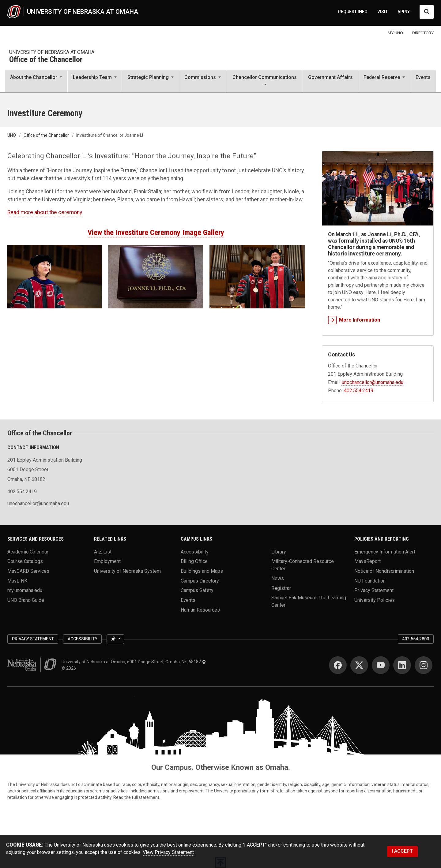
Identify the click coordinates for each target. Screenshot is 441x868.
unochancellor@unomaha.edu (373, 382)
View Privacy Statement (168, 852)
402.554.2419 (359, 391)
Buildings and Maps (202, 571)
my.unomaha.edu (25, 590)
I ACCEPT (402, 851)
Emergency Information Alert (385, 551)
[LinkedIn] (402, 665)
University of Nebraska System (127, 571)
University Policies (375, 600)
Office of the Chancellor (46, 60)
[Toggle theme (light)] (115, 639)
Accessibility (195, 551)
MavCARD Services (28, 571)
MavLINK (17, 581)
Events (423, 77)
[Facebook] (338, 665)
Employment (107, 561)
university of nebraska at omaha (52, 52)
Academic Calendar (28, 551)
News (278, 578)
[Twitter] (359, 665)
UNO (12, 135)
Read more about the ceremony (45, 212)
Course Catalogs (25, 561)
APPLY (404, 12)
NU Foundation (370, 581)
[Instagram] (424, 665)
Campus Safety (197, 590)
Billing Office (194, 561)
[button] (36, 82)
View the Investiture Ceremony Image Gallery (156, 232)
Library (279, 551)
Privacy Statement (374, 590)
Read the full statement (136, 797)
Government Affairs (330, 77)
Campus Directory (200, 581)
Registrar (281, 588)
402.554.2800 (416, 639)
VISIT (383, 12)
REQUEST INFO (353, 12)
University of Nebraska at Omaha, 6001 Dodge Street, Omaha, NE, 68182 (134, 662)
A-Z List (103, 551)
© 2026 (70, 668)
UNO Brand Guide (26, 600)
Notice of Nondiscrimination (384, 571)
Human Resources (200, 610)
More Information (354, 320)
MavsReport (367, 561)
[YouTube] (381, 665)
